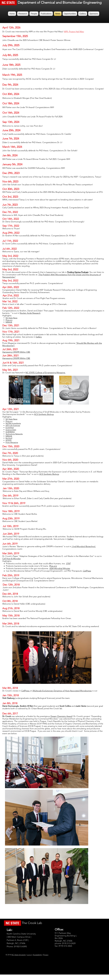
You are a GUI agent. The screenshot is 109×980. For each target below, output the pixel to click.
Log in (29, 955)
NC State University (19, 955)
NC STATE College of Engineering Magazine (46, 373)
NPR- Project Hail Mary (74, 32)
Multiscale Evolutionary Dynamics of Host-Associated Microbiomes (62, 691)
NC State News (11, 419)
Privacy (46, 955)
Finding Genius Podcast (78, 272)
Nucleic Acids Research (30, 313)
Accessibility (37, 955)
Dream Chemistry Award (61, 716)
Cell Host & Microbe (11, 559)
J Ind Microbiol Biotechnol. (84, 546)
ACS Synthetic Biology (49, 474)
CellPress (26, 691)
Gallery (39, 337)
